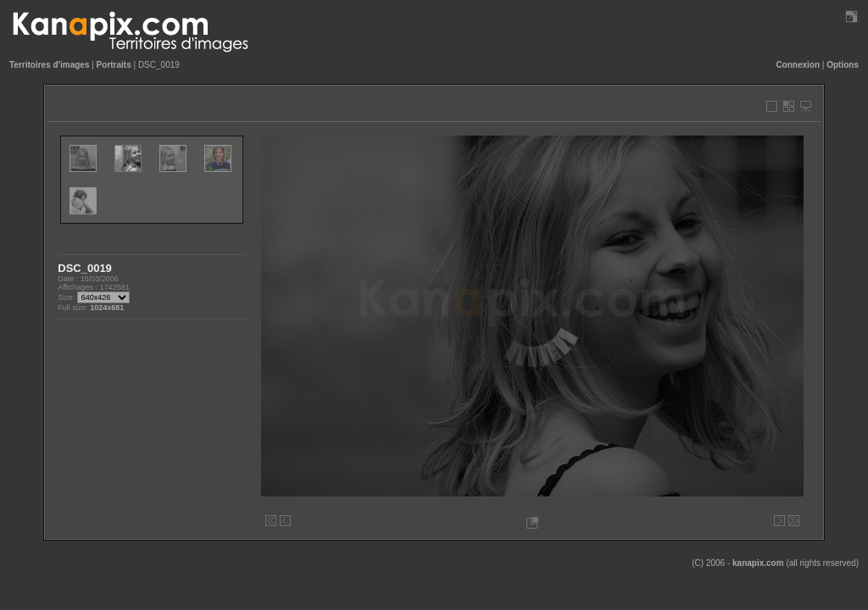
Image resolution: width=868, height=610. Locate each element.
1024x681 (107, 308)
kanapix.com (758, 563)
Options (843, 65)
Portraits (114, 65)
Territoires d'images (49, 65)
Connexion (798, 65)
